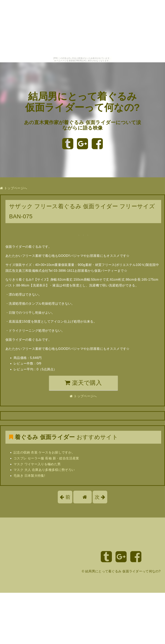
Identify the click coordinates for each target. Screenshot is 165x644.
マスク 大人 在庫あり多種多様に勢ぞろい (44, 470)
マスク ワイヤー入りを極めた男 (37, 464)
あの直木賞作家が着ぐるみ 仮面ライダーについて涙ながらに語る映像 (82, 125)
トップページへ (14, 188)
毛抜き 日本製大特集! (29, 476)
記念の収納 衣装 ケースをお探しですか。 (44, 452)
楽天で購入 (83, 383)
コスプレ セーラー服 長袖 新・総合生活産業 (46, 458)
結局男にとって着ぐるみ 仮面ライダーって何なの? (123, 571)
